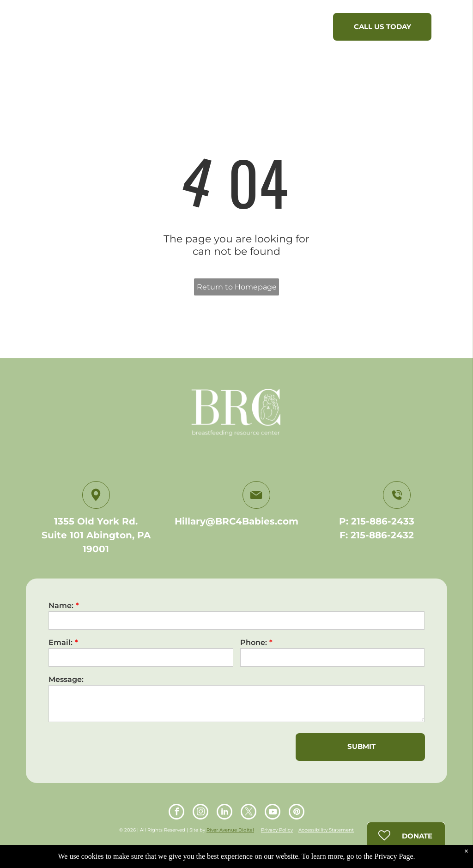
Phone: (254, 642)
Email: (61, 642)
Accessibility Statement (326, 830)
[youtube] (273, 813)
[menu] (453, 29)
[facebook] (176, 813)
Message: (66, 679)
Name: (61, 606)
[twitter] (249, 813)
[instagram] (200, 813)
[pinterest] (297, 813)
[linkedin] (224, 813)
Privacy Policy (277, 830)
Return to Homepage (237, 287)
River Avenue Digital (230, 830)
